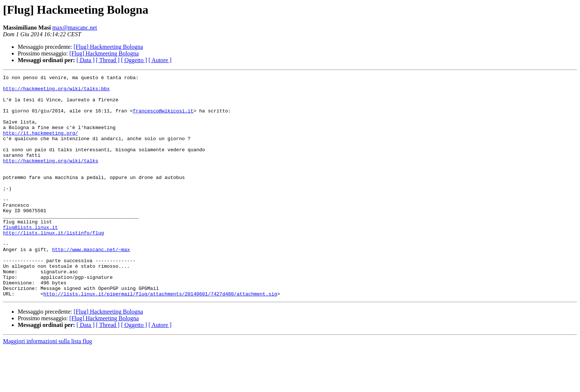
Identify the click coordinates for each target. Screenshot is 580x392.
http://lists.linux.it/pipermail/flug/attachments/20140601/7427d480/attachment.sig (160, 338)
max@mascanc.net (75, 28)
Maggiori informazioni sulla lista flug (48, 386)
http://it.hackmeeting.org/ (41, 145)
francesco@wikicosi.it (163, 118)
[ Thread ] (108, 60)
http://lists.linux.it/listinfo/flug (53, 265)
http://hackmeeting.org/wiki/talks (50, 178)
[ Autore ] (160, 60)
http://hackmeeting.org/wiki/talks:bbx (56, 92)
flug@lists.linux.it (30, 258)
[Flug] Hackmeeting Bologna (108, 47)
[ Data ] (86, 60)
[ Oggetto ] (134, 60)
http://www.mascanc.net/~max (91, 285)
